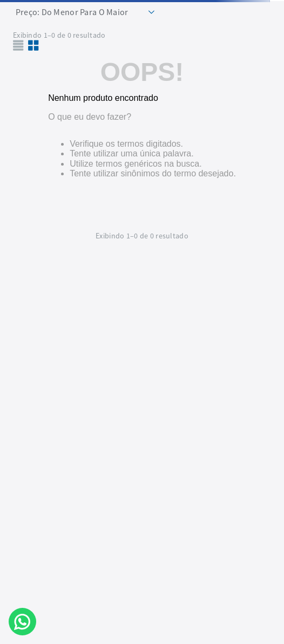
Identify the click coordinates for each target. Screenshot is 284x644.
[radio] (33, 45)
